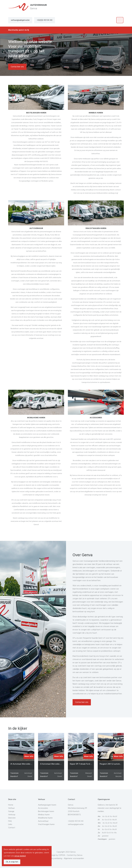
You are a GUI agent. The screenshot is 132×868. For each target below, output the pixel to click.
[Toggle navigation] (120, 20)
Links (10, 824)
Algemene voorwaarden (74, 859)
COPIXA (62, 855)
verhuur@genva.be (76, 824)
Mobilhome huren (45, 818)
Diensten (12, 818)
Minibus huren (44, 815)
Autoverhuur (43, 821)
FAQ (10, 821)
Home (11, 805)
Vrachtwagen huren (46, 824)
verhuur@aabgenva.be (20, 20)
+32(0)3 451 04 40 (45, 20)
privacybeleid (20, 856)
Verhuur (11, 808)
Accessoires (43, 808)
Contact (12, 828)
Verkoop (12, 815)
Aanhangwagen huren (47, 805)
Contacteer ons (17, 67)
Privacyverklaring (55, 859)
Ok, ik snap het (12, 862)
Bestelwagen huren (46, 811)
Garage (11, 811)
